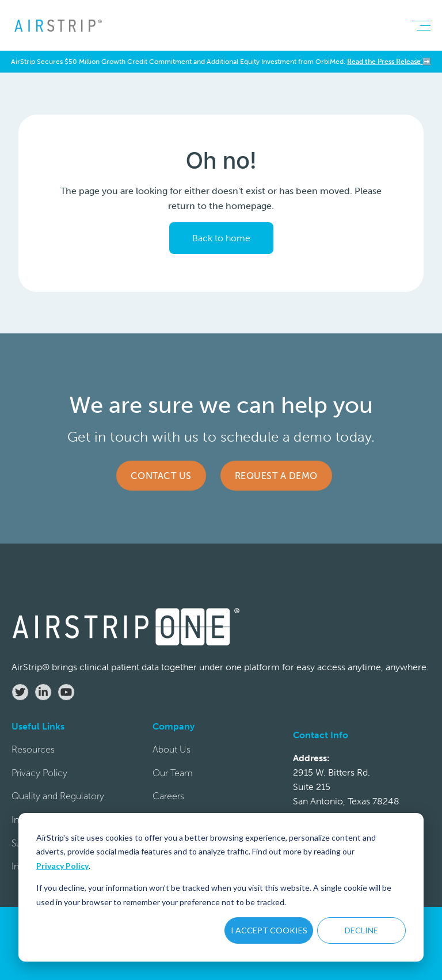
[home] (58, 25)
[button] (421, 25)
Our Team (173, 773)
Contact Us (161, 476)
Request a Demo (276, 476)
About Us (172, 749)
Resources (33, 749)
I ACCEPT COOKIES (269, 930)
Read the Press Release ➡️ (389, 62)
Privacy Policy (62, 866)
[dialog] (221, 887)
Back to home (221, 238)
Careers (168, 796)
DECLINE (361, 930)
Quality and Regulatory (58, 796)
